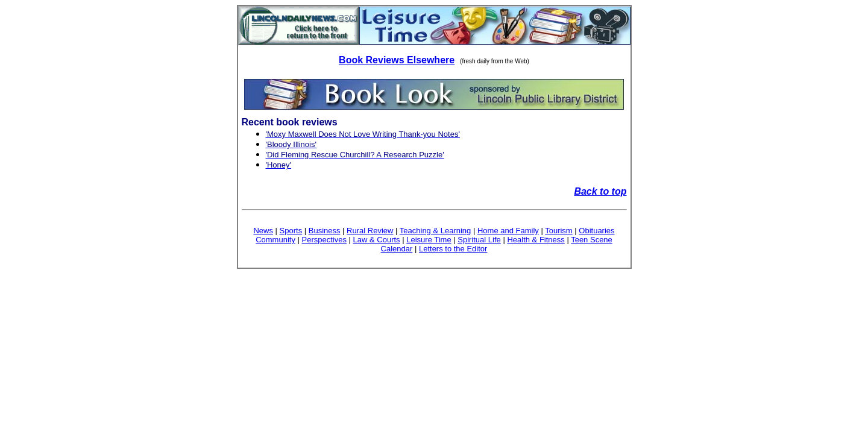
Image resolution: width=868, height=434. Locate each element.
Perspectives (324, 240)
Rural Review (370, 231)
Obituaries (596, 231)
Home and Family (508, 231)
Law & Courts (377, 240)
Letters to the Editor (453, 249)
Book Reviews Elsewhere (397, 60)
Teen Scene (592, 240)
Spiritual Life (479, 240)
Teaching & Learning (436, 231)
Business (325, 231)
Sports (291, 231)
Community (275, 240)
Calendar (397, 249)
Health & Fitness (536, 240)
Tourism (559, 231)
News (263, 231)
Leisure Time (429, 240)
